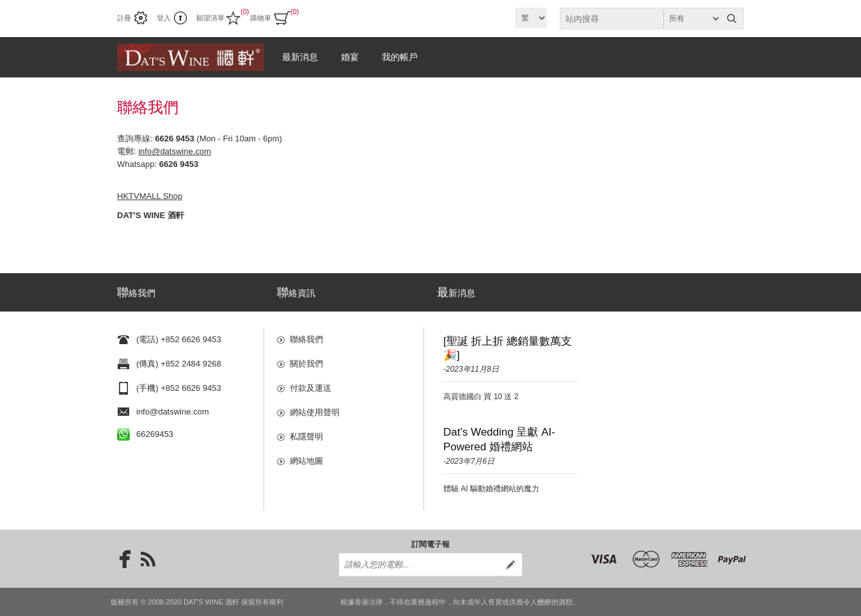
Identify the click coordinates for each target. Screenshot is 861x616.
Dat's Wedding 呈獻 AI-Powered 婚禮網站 (499, 439)
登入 (164, 18)
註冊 (124, 18)
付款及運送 (311, 388)
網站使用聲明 (315, 412)
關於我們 (306, 364)
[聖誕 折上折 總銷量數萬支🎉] (508, 348)
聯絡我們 (306, 339)
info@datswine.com (175, 151)
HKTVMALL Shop (150, 196)
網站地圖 (306, 461)
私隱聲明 (306, 437)
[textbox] (640, 19)
